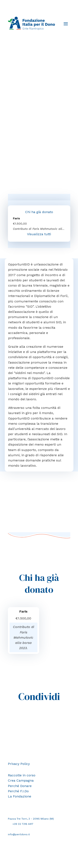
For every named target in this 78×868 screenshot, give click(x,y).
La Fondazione (20, 796)
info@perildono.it (19, 834)
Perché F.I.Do (18, 791)
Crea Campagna (21, 780)
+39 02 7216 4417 (23, 824)
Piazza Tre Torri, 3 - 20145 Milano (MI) (31, 819)
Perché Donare (20, 786)
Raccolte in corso (22, 775)
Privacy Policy (19, 764)
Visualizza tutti (39, 234)
